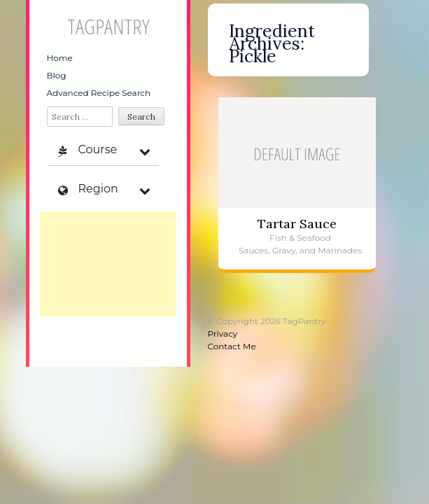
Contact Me (232, 346)
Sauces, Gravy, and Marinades (300, 250)
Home (60, 58)
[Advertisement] (108, 264)
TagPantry (108, 26)
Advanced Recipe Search (99, 93)
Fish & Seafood (300, 238)
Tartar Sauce (297, 224)
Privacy (223, 334)
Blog (57, 75)
